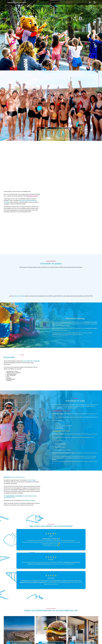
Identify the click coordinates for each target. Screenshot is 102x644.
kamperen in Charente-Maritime (64, 315)
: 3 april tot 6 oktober (17, 2)
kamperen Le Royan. (33, 192)
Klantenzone (69, 2)
